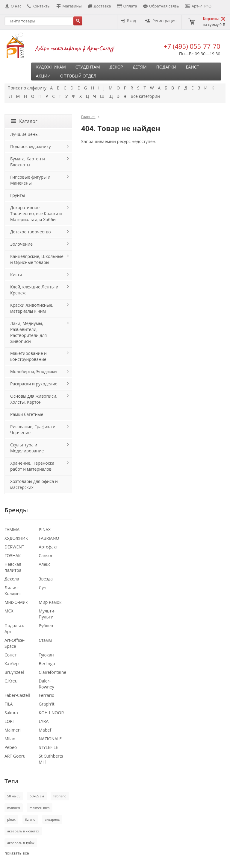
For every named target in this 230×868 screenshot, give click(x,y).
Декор (116, 67)
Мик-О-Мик (16, 602)
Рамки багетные (27, 414)
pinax (11, 819)
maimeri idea (39, 808)
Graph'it (46, 704)
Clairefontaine (52, 672)
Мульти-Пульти (47, 614)
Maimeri (13, 730)
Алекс (44, 564)
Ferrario (46, 695)
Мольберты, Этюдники (34, 371)
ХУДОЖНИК (16, 538)
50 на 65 (14, 796)
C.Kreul (12, 681)
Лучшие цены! (25, 134)
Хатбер (12, 663)
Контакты (39, 6)
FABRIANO (49, 538)
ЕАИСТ (193, 67)
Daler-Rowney (46, 684)
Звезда (46, 579)
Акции (43, 76)
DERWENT (14, 547)
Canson (46, 555)
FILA (9, 704)
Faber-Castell (17, 695)
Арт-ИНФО (198, 6)
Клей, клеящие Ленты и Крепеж (34, 290)
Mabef (45, 730)
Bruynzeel (14, 672)
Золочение (21, 244)
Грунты (18, 195)
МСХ (9, 611)
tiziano (30, 819)
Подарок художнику (30, 146)
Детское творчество (31, 232)
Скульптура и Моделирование (27, 448)
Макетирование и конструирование (28, 356)
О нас (13, 6)
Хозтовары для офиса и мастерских (34, 484)
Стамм (45, 640)
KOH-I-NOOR (51, 713)
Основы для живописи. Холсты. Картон (34, 399)
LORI (9, 721)
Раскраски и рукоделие (34, 384)
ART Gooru (15, 756)
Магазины (69, 6)
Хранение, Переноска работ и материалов (32, 466)
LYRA (44, 721)
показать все (17, 853)
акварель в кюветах (23, 831)
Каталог (24, 121)
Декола (12, 579)
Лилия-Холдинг (13, 590)
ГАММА (12, 529)
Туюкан (46, 655)
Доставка (99, 6)
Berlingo (47, 663)
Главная (88, 117)
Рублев (46, 625)
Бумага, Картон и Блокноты (28, 162)
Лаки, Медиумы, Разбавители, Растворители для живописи (28, 332)
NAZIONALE (50, 739)
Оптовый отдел (78, 76)
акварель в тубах (21, 843)
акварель (52, 819)
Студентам (88, 67)
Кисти (16, 275)
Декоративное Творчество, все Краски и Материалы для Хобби (36, 213)
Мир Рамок (50, 602)
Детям (140, 67)
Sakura (11, 713)
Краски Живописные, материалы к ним (32, 308)
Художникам (51, 67)
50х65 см (37, 796)
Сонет (11, 655)
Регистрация (161, 21)
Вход (129, 21)
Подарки (166, 67)
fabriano (60, 796)
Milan (10, 739)
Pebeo (11, 747)
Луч (42, 587)
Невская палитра (13, 567)
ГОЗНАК (13, 555)
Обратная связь (161, 6)
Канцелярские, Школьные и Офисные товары (37, 259)
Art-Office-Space (15, 643)
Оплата (127, 6)
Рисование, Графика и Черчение (33, 430)
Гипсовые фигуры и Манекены (30, 180)
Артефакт (48, 547)
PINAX (45, 529)
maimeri (14, 808)
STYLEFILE (48, 747)
